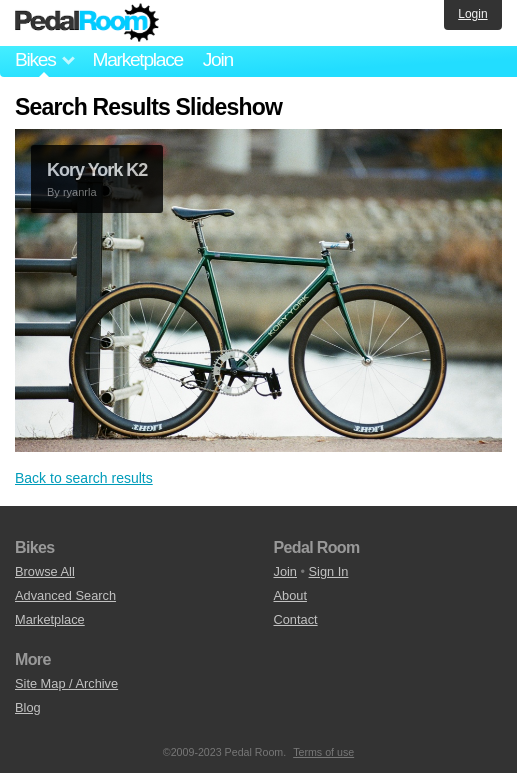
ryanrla (80, 192)
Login (472, 14)
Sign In (329, 571)
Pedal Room (87, 23)
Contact (296, 619)
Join (218, 59)
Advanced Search (65, 595)
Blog (28, 707)
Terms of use (323, 752)
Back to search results (84, 478)
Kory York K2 (97, 170)
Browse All (45, 571)
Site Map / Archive (66, 683)
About (290, 595)
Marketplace (137, 59)
